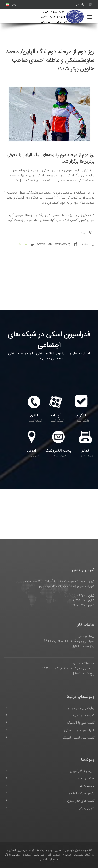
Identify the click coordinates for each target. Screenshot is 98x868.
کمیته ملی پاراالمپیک (81, 723)
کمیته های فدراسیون (81, 801)
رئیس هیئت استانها (81, 793)
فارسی (12, 5)
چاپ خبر (22, 245)
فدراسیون (84, 5)
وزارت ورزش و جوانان (80, 708)
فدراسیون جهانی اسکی (79, 730)
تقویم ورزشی (86, 808)
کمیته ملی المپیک (83, 716)
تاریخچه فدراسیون (82, 771)
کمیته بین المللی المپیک (78, 738)
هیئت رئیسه (86, 779)
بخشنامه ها (87, 786)
